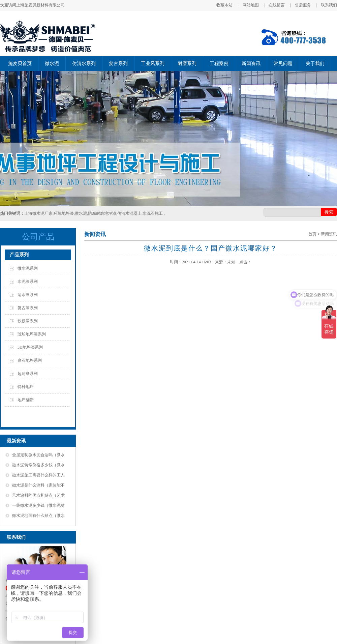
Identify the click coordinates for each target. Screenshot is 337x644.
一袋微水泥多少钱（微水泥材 (38, 505)
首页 (312, 234)
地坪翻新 (26, 400)
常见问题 (283, 64)
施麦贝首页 (20, 64)
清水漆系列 (28, 295)
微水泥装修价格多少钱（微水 (38, 465)
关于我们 (315, 64)
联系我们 (329, 5)
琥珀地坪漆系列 (32, 334)
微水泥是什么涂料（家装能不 (38, 485)
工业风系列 (153, 64)
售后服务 (303, 5)
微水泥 (52, 64)
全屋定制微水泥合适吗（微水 (38, 455)
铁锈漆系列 (28, 321)
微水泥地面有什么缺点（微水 (38, 516)
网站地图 (251, 5)
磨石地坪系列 (30, 360)
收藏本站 (224, 5)
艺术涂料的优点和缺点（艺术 (38, 495)
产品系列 (19, 255)
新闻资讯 (251, 64)
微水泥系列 (28, 268)
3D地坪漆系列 (30, 347)
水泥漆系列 (28, 282)
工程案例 (219, 64)
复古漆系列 (28, 308)
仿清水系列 (84, 64)
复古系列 (118, 64)
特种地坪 (26, 387)
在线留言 (277, 5)
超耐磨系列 (28, 374)
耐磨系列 (187, 64)
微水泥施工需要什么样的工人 (38, 475)
